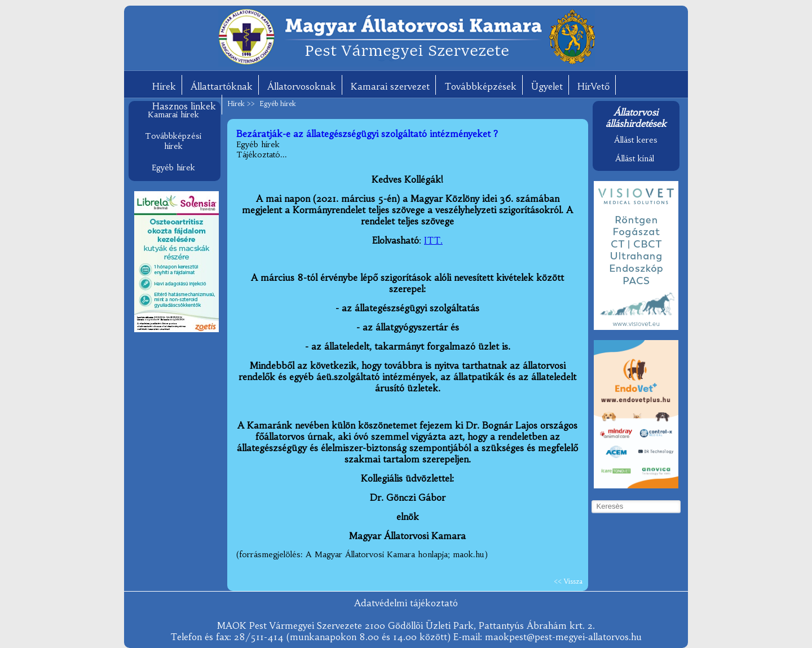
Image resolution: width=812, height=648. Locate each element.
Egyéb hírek (173, 167)
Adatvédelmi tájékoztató (406, 603)
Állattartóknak (222, 86)
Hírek (164, 86)
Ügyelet (547, 86)
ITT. (433, 240)
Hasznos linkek (184, 106)
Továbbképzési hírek (173, 141)
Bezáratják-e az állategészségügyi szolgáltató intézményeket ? (367, 134)
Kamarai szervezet (390, 86)
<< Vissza (568, 581)
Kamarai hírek (173, 114)
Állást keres (636, 140)
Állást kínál (635, 158)
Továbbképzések (480, 86)
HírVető (593, 86)
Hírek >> (242, 103)
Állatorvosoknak (302, 86)
